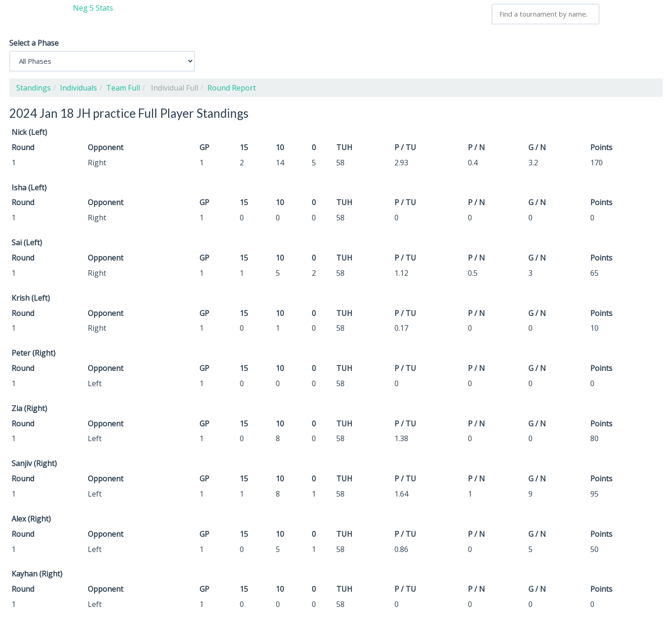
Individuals (79, 88)
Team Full (123, 88)
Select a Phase (34, 43)
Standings (33, 88)
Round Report (232, 88)
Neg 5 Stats (93, 8)
